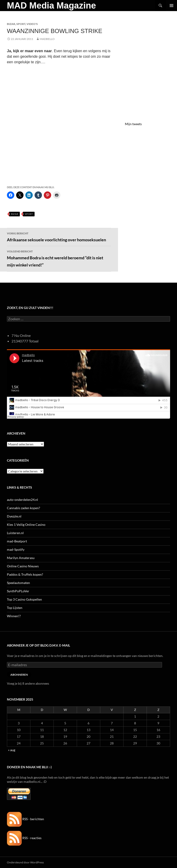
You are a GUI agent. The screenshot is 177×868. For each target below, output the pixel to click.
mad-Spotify (16, 549)
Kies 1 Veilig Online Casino (26, 525)
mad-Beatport (17, 541)
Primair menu (171, 6)
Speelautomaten (18, 583)
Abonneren (19, 675)
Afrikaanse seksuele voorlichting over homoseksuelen (59, 236)
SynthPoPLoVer (18, 591)
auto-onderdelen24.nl (22, 500)
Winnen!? (14, 616)
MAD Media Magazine (51, 6)
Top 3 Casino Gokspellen (24, 599)
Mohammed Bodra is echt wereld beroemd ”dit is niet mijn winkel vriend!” (59, 258)
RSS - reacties (24, 838)
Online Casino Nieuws (23, 566)
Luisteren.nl (15, 533)
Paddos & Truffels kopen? (25, 574)
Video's (32, 24)
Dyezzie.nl (14, 516)
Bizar (11, 24)
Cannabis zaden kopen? (24, 508)
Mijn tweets (133, 124)
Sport (21, 24)
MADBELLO (47, 39)
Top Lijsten (15, 608)
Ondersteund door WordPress (25, 862)
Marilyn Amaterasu (21, 558)
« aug (12, 750)
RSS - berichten (25, 819)
